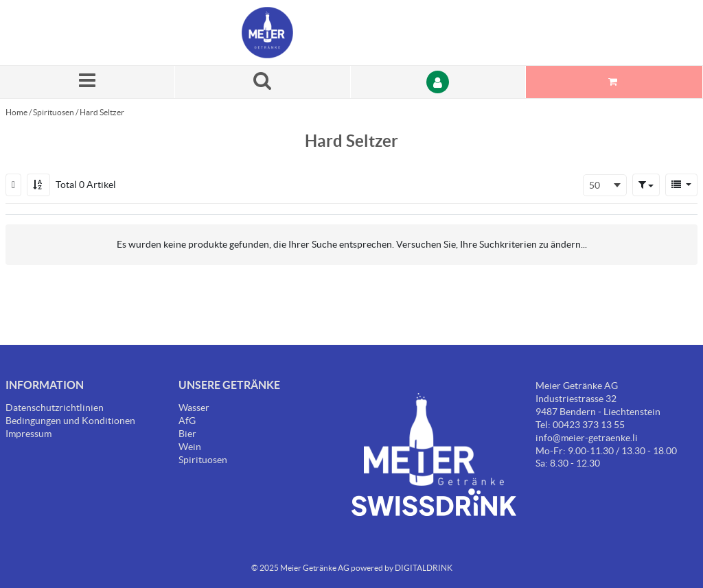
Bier (187, 434)
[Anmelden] (438, 82)
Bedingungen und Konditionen (70, 421)
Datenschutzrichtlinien (55, 408)
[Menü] (88, 82)
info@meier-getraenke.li (587, 438)
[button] (646, 185)
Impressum (28, 434)
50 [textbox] (595, 185)
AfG (187, 421)
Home (16, 112)
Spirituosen (54, 112)
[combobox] (605, 185)
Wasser (194, 408)
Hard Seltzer (102, 112)
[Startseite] (307, 33)
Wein (190, 447)
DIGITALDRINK (424, 568)
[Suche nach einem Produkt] (263, 82)
